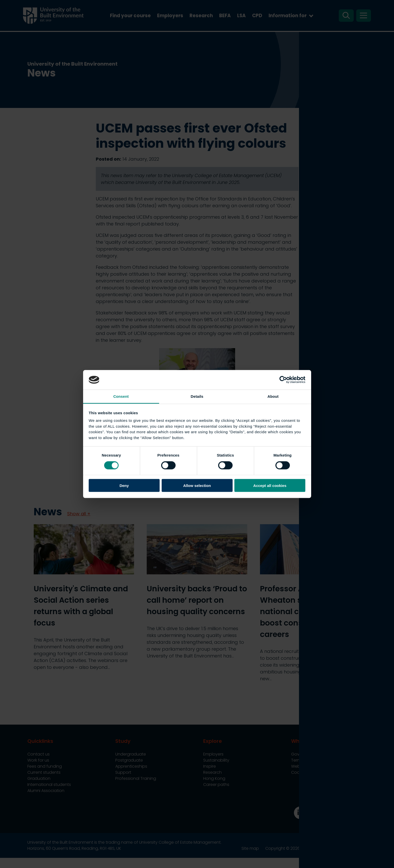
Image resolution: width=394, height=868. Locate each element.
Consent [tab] (121, 396)
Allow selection (197, 486)
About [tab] (273, 396)
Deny (124, 486)
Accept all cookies (270, 486)
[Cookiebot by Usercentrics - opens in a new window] (283, 380)
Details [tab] (197, 396)
